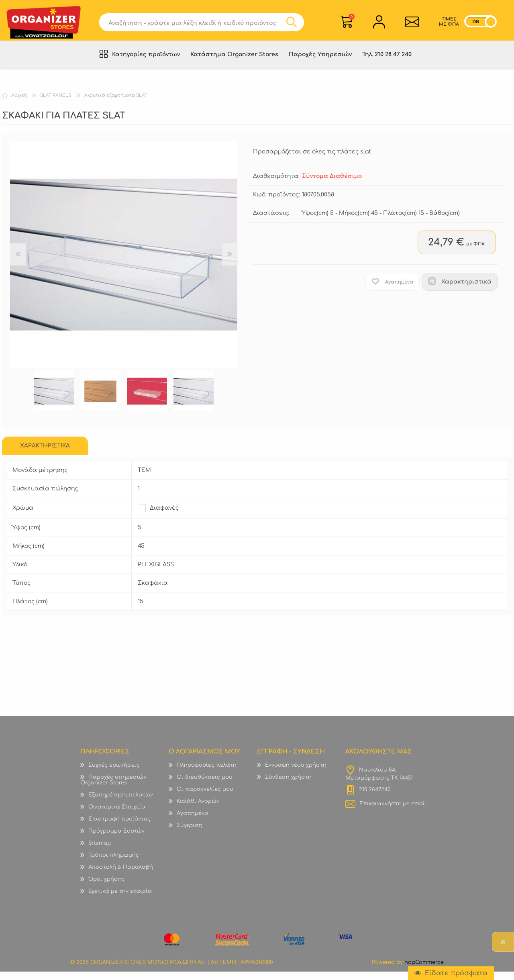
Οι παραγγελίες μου (205, 798)
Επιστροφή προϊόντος (119, 827)
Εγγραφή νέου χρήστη (296, 774)
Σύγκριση (190, 834)
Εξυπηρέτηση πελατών (121, 803)
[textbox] (195, 25)
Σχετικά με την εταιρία (120, 900)
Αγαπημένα (193, 822)
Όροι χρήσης (107, 888)
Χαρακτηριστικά (466, 290)
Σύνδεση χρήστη (288, 786)
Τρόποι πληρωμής (114, 864)
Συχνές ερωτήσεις (114, 774)
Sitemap (100, 851)
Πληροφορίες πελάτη (207, 774)
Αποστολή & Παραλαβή (121, 876)
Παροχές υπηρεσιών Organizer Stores (113, 788)
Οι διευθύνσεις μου (205, 786)
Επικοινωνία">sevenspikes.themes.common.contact (410, 24)
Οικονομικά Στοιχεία (117, 815)
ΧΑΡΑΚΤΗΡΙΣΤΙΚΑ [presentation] (45, 454)
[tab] (45, 454)
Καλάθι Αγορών (352, 19)
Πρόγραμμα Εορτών (116, 839)
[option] (54, 400)
